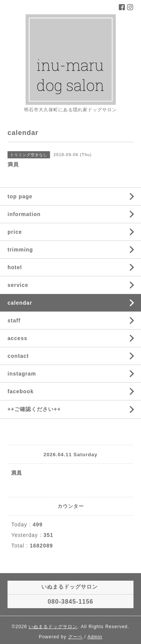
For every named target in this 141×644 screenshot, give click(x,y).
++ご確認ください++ (34, 409)
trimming (20, 250)
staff (14, 320)
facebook (20, 391)
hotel (15, 267)
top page (20, 196)
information (24, 214)
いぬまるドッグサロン (53, 627)
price (15, 232)
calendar (20, 303)
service (18, 285)
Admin (95, 637)
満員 (17, 473)
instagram (22, 374)
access (17, 338)
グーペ (75, 637)
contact (18, 356)
